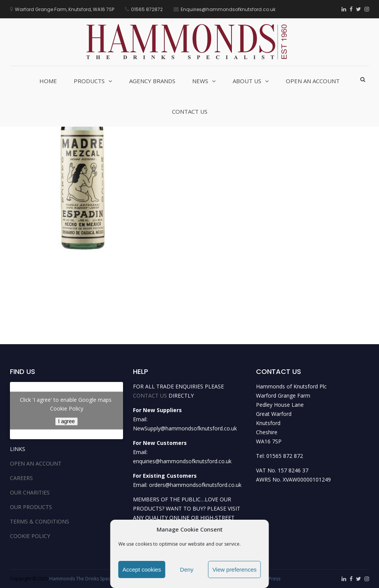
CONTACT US (150, 395)
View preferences (235, 569)
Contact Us (190, 111)
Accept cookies (142, 569)
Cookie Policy (67, 408)
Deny (187, 569)
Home (48, 81)
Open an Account (313, 81)
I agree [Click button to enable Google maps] (66, 421)
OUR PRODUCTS (31, 507)
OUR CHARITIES (30, 492)
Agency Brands (152, 81)
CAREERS (21, 478)
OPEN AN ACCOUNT (36, 463)
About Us (247, 81)
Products (89, 81)
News (200, 81)
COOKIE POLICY (30, 536)
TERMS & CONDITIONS (40, 521)
